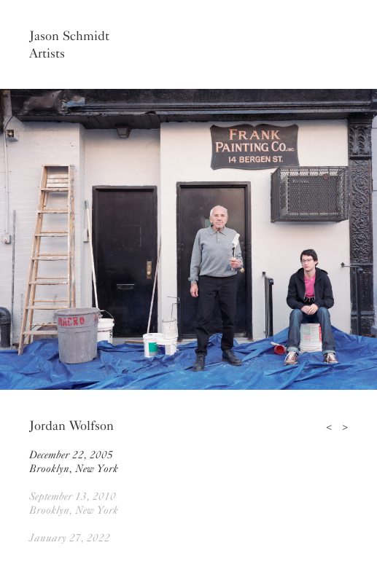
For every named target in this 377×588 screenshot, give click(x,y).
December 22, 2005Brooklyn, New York (74, 462)
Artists (47, 53)
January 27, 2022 (70, 538)
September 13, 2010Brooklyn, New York (74, 503)
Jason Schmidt (69, 36)
